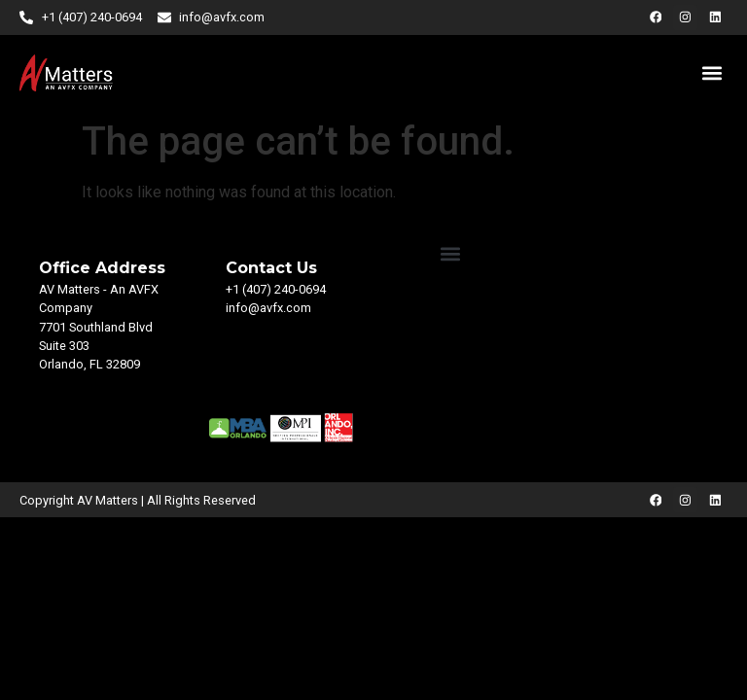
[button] (711, 72)
